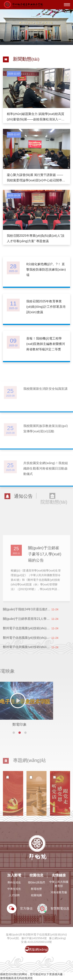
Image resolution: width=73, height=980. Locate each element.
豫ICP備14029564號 (34, 938)
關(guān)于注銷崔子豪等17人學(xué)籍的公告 (45, 575)
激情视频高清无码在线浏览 (16, 978)
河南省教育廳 (59, 892)
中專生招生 (14, 889)
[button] (2, 733)
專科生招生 (14, 882)
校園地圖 (36, 895)
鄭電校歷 (36, 889)
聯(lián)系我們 (36, 882)
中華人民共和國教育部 (59, 884)
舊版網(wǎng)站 (36, 950)
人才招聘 (14, 895)
